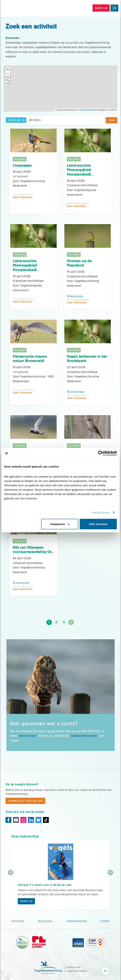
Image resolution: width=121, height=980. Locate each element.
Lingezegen (22, 165)
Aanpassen (60, 524)
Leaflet (59, 110)
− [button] (8, 74)
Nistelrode (75, 296)
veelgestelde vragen (84, 736)
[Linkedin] (31, 820)
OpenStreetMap (89, 110)
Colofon (105, 921)
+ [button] (8, 69)
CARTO (113, 110)
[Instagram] (23, 820)
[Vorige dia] (11, 891)
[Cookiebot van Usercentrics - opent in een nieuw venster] (101, 453)
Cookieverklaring (76, 921)
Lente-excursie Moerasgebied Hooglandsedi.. (80, 170)
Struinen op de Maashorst (79, 263)
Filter (112, 120)
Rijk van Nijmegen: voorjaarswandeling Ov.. (33, 550)
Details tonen (101, 512)
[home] (18, 8)
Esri (76, 110)
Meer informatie (23, 197)
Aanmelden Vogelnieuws (25, 801)
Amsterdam (76, 392)
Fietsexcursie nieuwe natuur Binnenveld (30, 359)
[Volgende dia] (110, 891)
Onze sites (18, 921)
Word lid (26, 901)
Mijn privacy (45, 921)
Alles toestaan (98, 524)
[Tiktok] (46, 820)
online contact (28, 736)
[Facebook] (8, 820)
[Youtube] (16, 820)
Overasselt (21, 583)
